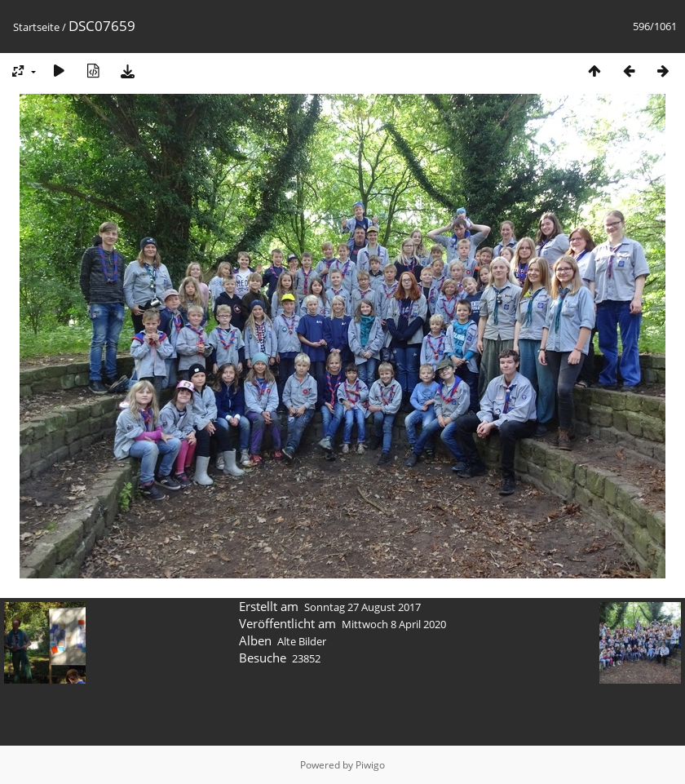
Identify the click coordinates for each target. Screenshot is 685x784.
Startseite (36, 27)
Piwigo (370, 765)
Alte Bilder (302, 641)
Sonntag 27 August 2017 (362, 607)
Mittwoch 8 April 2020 (394, 624)
